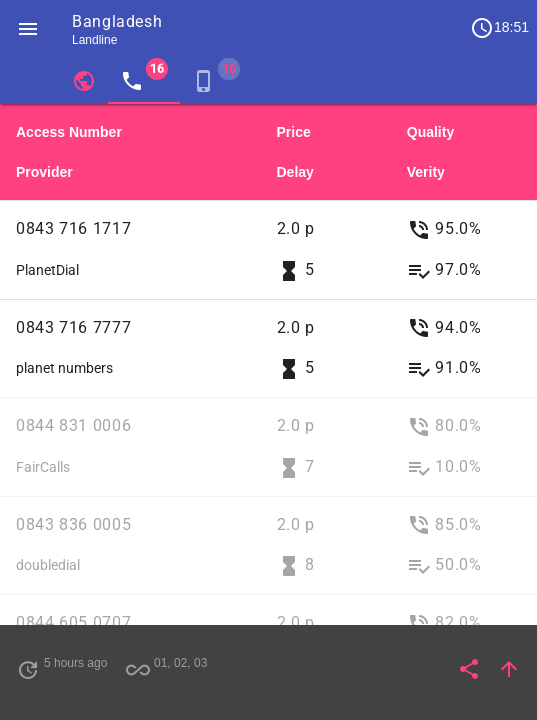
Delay (295, 172)
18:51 (499, 28)
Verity (426, 172)
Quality (430, 132)
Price (294, 132)
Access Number (69, 132)
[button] (28, 28)
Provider (44, 172)
